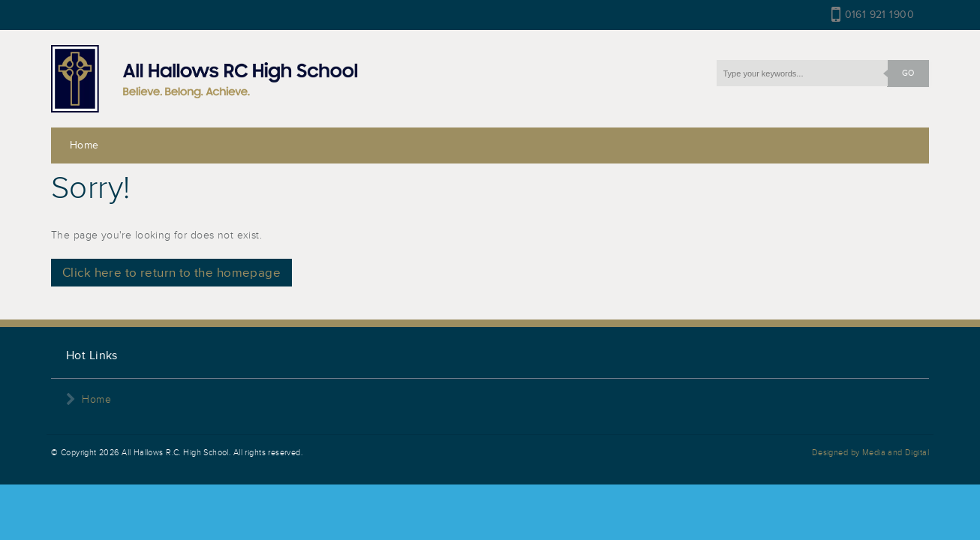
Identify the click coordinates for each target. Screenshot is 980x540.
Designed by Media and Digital (870, 453)
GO (900, 73)
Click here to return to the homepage (171, 273)
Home (84, 145)
